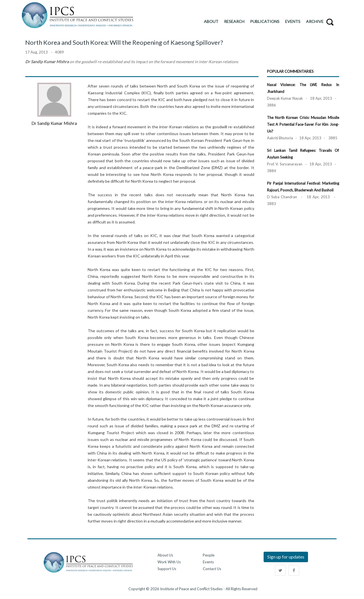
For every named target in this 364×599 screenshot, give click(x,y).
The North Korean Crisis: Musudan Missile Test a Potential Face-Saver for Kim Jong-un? (303, 124)
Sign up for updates (286, 557)
